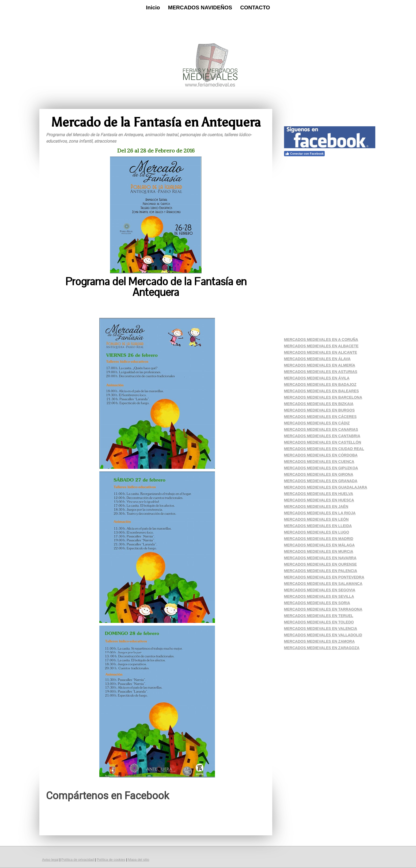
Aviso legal (50, 860)
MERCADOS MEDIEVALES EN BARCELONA (323, 397)
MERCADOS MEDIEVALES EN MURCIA (319, 551)
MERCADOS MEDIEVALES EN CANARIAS (321, 429)
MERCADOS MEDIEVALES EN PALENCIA (321, 571)
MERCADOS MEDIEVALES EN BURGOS (319, 410)
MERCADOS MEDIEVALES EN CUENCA (319, 462)
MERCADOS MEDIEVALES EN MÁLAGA (319, 545)
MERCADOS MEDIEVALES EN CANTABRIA (322, 436)
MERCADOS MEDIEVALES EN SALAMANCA (323, 584)
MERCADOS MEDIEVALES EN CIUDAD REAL (324, 449)
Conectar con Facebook (304, 154)
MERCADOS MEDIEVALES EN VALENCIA (321, 629)
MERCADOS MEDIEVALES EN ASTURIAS (321, 372)
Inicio (153, 7)
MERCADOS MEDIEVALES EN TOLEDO (319, 622)
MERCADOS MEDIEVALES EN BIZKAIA (319, 404)
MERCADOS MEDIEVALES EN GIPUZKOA (321, 468)
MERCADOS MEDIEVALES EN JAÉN (316, 507)
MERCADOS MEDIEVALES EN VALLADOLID (323, 635)
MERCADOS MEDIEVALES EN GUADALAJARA (326, 487)
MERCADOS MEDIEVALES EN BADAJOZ (320, 384)
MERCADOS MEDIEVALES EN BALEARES (322, 391)
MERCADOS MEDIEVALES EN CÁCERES (320, 417)
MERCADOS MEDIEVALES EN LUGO (317, 532)
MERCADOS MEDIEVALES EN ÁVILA (317, 378)
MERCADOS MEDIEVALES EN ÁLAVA (317, 359)
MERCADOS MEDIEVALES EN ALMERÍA (320, 365)
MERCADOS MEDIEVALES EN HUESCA (319, 500)
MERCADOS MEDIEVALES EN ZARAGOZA (322, 648)
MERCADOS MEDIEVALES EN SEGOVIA (320, 590)
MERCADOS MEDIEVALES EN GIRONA (319, 474)
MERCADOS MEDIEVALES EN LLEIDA (318, 526)
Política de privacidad (78, 860)
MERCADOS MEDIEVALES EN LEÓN (316, 519)
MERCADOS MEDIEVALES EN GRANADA (321, 481)
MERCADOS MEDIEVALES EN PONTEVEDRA (324, 577)
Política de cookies (111, 860)
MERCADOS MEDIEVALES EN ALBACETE (321, 346)
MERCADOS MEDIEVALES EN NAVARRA (320, 558)
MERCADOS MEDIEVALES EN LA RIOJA (320, 513)
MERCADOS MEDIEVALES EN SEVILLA (319, 596)
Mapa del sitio (139, 860)
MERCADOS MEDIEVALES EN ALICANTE (321, 352)
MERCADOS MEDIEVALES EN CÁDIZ (317, 423)
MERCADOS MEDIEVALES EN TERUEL (319, 616)
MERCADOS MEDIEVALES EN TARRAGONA (323, 609)
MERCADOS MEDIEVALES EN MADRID (319, 539)
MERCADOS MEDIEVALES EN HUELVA (319, 494)
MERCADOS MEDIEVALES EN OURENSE (320, 564)
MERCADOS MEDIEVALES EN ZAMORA (319, 641)
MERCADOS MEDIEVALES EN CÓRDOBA (321, 455)
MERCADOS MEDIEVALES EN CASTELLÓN (323, 442)
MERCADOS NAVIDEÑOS (200, 7)
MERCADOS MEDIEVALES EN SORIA (317, 603)
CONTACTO (255, 7)
